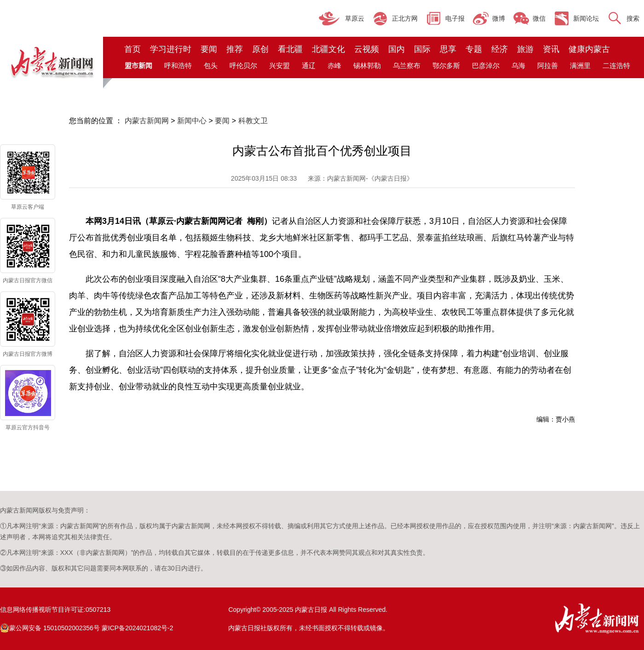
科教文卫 (253, 121)
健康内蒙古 (589, 49)
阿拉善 (548, 66)
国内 (397, 49)
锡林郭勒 (367, 66)
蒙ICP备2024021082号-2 (138, 628)
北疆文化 (328, 49)
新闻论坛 (586, 18)
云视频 (367, 49)
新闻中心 (192, 121)
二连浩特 (616, 66)
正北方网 (405, 18)
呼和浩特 (178, 66)
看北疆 (290, 49)
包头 (211, 66)
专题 (474, 49)
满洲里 (580, 66)
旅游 (525, 49)
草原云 (355, 18)
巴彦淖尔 (486, 66)
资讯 (551, 49)
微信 (539, 18)
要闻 (209, 49)
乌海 (518, 66)
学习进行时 (171, 49)
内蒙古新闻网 (147, 121)
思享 (448, 49)
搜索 (633, 18)
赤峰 (334, 66)
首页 (132, 49)
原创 (260, 49)
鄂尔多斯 (446, 66)
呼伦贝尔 (243, 66)
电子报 (455, 18)
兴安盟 (279, 66)
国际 (422, 49)
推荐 (235, 49)
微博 (499, 18)
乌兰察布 (407, 66)
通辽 (309, 66)
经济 (500, 49)
